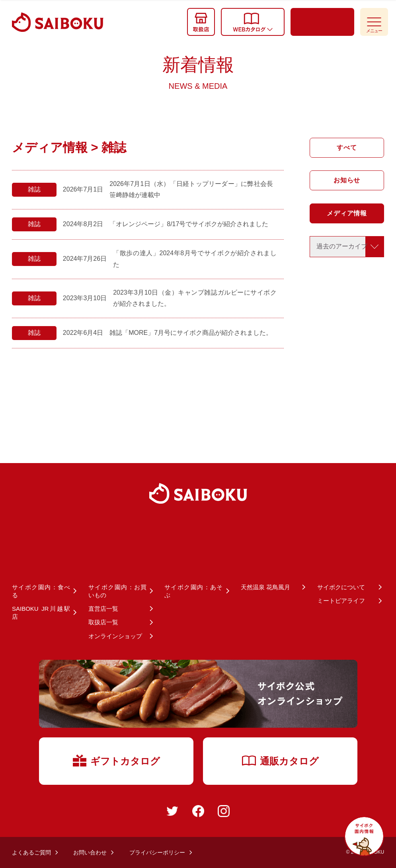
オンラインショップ (115, 636)
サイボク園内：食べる (41, 591)
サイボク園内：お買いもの (117, 591)
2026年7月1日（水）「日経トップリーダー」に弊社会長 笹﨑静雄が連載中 (191, 190)
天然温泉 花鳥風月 (265, 587)
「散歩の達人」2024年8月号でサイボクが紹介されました (195, 259)
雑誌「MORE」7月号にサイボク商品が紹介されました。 (191, 333)
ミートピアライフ (341, 601)
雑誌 (34, 189)
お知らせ (347, 180)
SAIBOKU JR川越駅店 (41, 613)
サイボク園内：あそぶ (193, 591)
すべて (347, 148)
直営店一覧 (103, 609)
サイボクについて (341, 587)
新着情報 (198, 72)
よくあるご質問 (31, 852)
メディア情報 (347, 213)
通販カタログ (280, 761)
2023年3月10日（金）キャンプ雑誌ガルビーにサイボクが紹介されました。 (195, 298)
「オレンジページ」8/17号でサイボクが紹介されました (189, 224)
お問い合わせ (90, 852)
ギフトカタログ (116, 760)
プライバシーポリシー (157, 852)
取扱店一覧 (103, 622)
